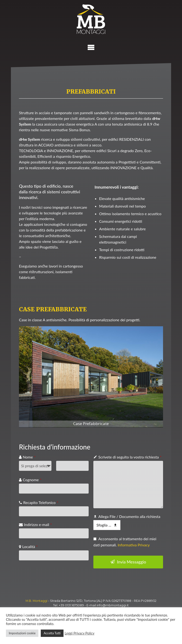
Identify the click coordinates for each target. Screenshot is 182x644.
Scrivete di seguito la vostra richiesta (130, 457)
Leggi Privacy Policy (80, 633)
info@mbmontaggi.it (113, 605)
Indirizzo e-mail (38, 524)
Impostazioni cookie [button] (22, 633)
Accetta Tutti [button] (52, 633)
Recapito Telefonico (41, 502)
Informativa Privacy (134, 545)
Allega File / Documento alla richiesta (129, 516)
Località (30, 546)
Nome (29, 457)
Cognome (32, 480)
